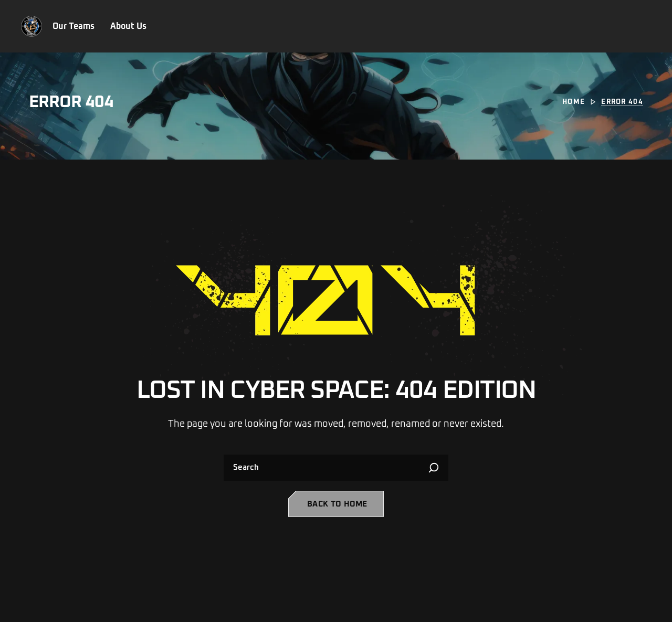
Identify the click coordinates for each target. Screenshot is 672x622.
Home (574, 102)
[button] (336, 504)
